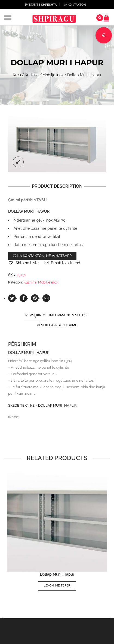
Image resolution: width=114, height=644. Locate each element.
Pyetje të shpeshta (41, 5)
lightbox (18, 162)
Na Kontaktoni (75, 5)
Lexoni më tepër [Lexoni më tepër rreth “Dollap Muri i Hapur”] (57, 586)
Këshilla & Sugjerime (57, 325)
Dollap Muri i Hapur (57, 574)
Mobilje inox (53, 75)
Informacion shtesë (69, 315)
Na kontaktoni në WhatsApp (42, 256)
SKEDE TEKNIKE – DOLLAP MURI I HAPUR (42, 405)
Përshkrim (35, 315)
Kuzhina (32, 75)
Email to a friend (66, 263)
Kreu (17, 75)
